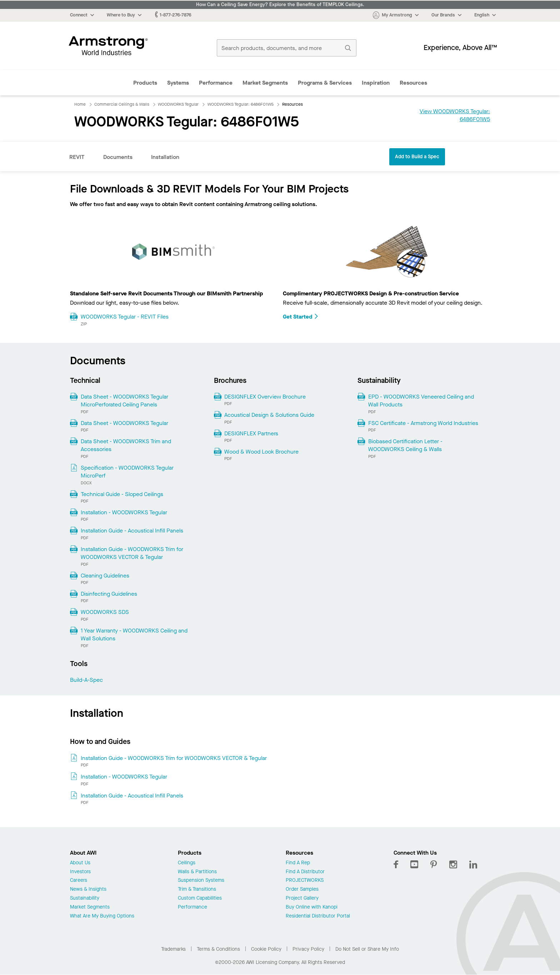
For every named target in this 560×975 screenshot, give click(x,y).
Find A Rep (298, 863)
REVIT (77, 157)
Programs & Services (325, 83)
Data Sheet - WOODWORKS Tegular (124, 423)
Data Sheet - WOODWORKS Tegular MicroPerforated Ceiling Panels (124, 401)
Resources (413, 83)
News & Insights (88, 889)
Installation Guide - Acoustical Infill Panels (132, 531)
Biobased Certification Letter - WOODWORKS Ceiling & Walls (405, 445)
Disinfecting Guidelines (109, 594)
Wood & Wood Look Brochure (261, 452)
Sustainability (85, 898)
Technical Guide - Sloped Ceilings (122, 494)
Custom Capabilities (200, 898)
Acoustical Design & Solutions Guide (269, 415)
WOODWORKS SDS (105, 612)
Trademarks (173, 949)
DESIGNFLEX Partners (251, 433)
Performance (216, 83)
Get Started (301, 317)
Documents (118, 157)
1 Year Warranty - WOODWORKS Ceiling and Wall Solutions (134, 634)
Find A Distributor (305, 872)
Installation (165, 157)
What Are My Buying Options (102, 916)
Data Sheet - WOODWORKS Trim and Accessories (126, 445)
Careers (79, 881)
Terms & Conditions (218, 949)
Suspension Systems (201, 881)
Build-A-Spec (86, 680)
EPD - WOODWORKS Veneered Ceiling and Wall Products (421, 401)
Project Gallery (302, 898)
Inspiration (376, 83)
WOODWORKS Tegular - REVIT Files (125, 317)
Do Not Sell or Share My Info (367, 949)
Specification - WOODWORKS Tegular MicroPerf (127, 472)
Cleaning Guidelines (105, 576)
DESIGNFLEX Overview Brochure (265, 397)
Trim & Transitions (197, 889)
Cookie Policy (266, 949)
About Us (80, 863)
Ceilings (187, 863)
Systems (178, 83)
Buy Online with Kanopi (312, 907)
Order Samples (302, 889)
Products (145, 83)
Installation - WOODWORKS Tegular (124, 512)
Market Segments (265, 83)
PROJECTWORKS (305, 881)
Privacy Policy (308, 949)
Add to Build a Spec (417, 157)
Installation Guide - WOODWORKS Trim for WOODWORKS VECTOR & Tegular (132, 553)
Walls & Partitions (197, 872)
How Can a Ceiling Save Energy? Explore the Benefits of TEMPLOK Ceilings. (280, 5)
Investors (80, 872)
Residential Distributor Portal (318, 916)
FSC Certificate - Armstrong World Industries (423, 423)
